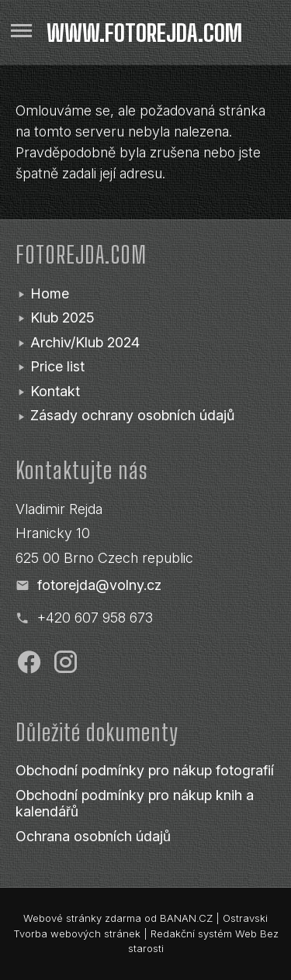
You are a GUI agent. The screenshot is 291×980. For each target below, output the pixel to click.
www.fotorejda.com (144, 33)
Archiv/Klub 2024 (85, 342)
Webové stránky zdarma (82, 918)
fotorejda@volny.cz (99, 585)
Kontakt (55, 391)
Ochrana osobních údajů (93, 836)
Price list (57, 366)
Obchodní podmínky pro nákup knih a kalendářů (135, 804)
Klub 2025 (62, 317)
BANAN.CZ (186, 918)
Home (50, 293)
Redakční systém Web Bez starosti (203, 941)
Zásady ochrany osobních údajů (132, 415)
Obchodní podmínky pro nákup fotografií (145, 770)
